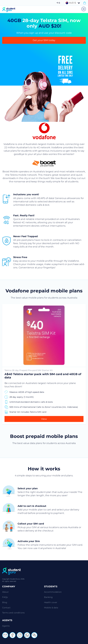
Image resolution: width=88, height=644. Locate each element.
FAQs (5, 597)
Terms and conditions (13, 613)
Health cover (51, 602)
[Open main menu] (84, 10)
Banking (48, 597)
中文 (58, 3)
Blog (5, 602)
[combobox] (72, 3)
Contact (6, 608)
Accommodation (53, 592)
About (5, 592)
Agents (6, 626)
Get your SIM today (44, 40)
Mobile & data (51, 608)
